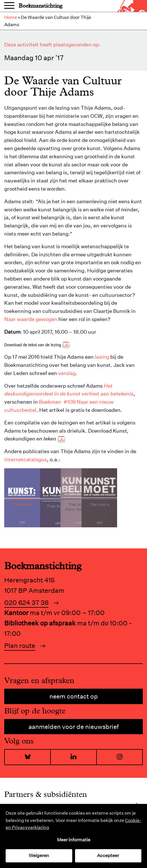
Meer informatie (74, 840)
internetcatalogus (26, 459)
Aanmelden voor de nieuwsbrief (74, 727)
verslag (67, 373)
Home (11, 17)
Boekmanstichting (40, 6)
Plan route (20, 646)
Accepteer (108, 855)
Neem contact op (74, 696)
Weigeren (39, 855)
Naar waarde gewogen (31, 319)
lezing (102, 357)
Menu (9, 6)
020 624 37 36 (26, 603)
